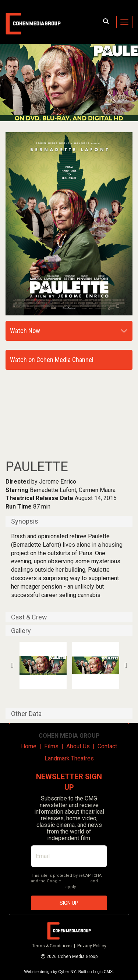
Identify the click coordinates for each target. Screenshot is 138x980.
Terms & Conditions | (55, 946)
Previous (12, 665)
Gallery (21, 631)
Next (126, 665)
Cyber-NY (67, 972)
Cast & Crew (29, 617)
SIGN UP (69, 903)
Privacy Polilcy (92, 946)
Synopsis (25, 521)
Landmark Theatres (69, 758)
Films (51, 746)
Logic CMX (103, 972)
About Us (78, 746)
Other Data (26, 714)
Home (29, 746)
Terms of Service (48, 887)
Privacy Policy (76, 881)
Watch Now (25, 331)
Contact (107, 746)
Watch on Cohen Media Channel (52, 360)
